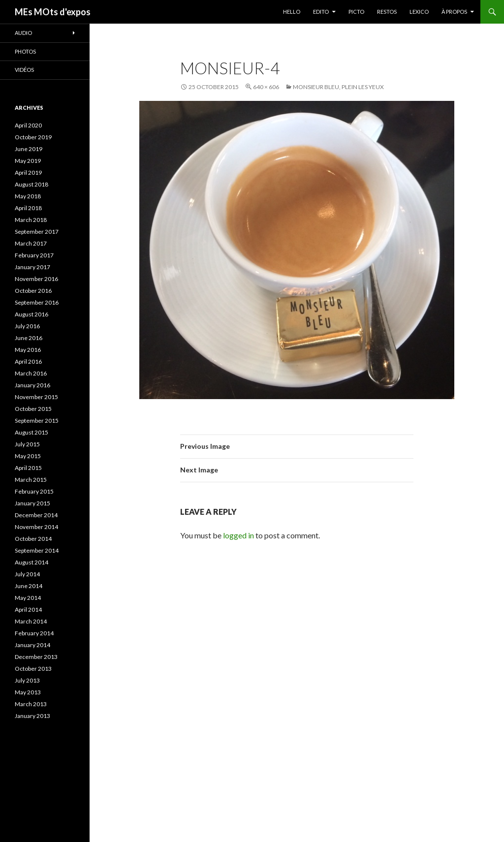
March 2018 (31, 220)
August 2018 (31, 184)
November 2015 (36, 397)
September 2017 (37, 232)
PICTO (356, 12)
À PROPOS (454, 12)
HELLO (292, 12)
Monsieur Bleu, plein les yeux (338, 87)
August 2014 (31, 562)
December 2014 (36, 515)
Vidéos (24, 70)
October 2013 (33, 669)
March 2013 (31, 704)
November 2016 (36, 279)
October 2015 (33, 409)
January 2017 (32, 267)
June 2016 (29, 338)
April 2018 (28, 208)
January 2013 (32, 716)
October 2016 (33, 291)
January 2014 (32, 645)
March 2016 (31, 373)
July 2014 (27, 574)
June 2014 (29, 586)
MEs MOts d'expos (53, 12)
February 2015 (34, 491)
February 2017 (34, 255)
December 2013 (36, 657)
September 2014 (37, 550)
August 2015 (31, 432)
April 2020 (28, 125)
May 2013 (28, 692)
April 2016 (28, 361)
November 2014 (36, 527)
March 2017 (31, 243)
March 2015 (31, 480)
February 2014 (34, 633)
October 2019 (33, 137)
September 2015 (37, 421)
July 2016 (27, 326)
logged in (238, 535)
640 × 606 (266, 87)
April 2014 (28, 609)
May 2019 (28, 161)
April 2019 (28, 172)
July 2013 (27, 680)
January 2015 (32, 503)
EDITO (321, 12)
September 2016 (37, 302)
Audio (23, 33)
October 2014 (33, 539)
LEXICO (419, 12)
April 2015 (28, 468)
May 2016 (28, 350)
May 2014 (28, 598)
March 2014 (31, 621)
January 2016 (32, 385)
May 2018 (28, 196)
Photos (25, 51)
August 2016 (31, 314)
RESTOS (387, 12)
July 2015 (27, 444)
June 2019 (29, 149)
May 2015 (28, 456)
